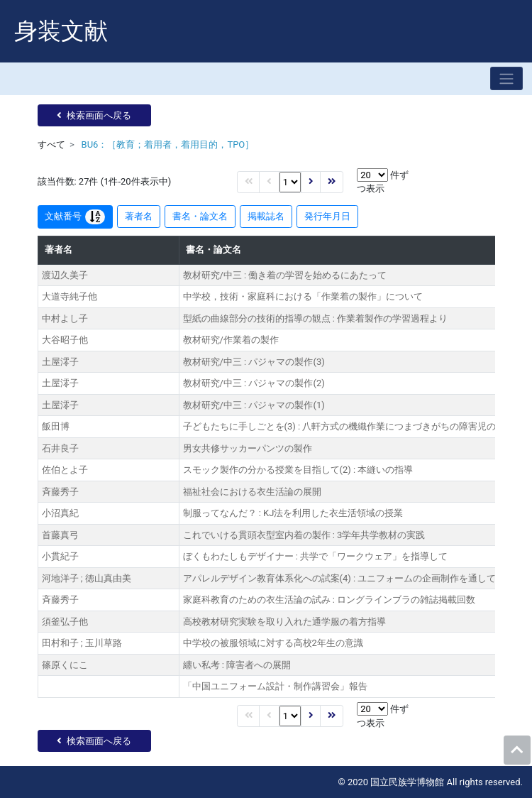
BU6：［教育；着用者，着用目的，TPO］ (168, 144)
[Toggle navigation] (506, 78)
